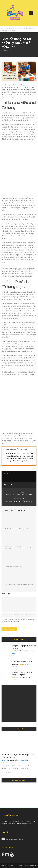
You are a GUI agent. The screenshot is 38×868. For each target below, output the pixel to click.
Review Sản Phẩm (22, 760)
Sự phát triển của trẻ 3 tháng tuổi (22, 661)
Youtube (28, 677)
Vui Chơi (22, 677)
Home (3, 28)
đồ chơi (10, 485)
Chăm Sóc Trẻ (23, 651)
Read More (7, 773)
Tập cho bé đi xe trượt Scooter (13, 567)
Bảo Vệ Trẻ (15, 651)
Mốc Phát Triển (25, 664)
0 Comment (5, 50)
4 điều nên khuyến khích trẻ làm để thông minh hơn (19, 585)
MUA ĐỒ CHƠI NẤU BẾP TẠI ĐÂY (17, 449)
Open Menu (31, 13)
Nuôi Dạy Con (11, 28)
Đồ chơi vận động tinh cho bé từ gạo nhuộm (17, 529)
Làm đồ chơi (15, 677)
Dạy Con (19, 28)
